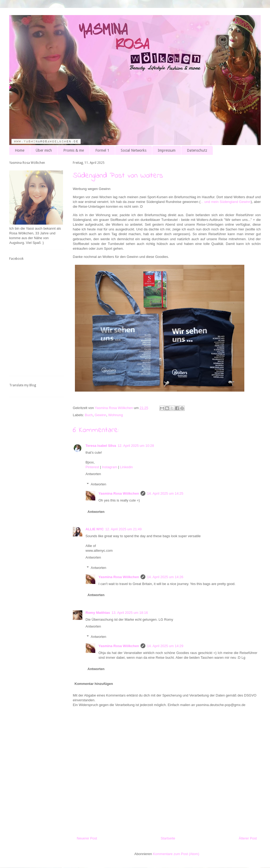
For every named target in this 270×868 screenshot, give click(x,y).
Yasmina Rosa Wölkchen (119, 493)
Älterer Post (248, 838)
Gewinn (100, 415)
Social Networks (134, 150)
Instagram (110, 467)
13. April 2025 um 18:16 (130, 613)
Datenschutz (197, 150)
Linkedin (126, 467)
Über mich (44, 150)
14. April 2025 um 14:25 (165, 493)
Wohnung (116, 415)
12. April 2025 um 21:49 (123, 529)
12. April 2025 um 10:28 (136, 446)
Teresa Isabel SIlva (101, 446)
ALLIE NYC (95, 529)
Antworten (93, 474)
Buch (89, 415)
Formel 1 (102, 150)
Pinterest (92, 467)
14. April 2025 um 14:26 (165, 577)
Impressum (167, 150)
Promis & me (74, 150)
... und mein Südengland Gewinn (226, 202)
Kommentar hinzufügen (94, 684)
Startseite (168, 838)
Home (20, 150)
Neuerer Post (87, 838)
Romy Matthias (98, 613)
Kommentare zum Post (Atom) (176, 854)
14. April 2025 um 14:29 (165, 646)
